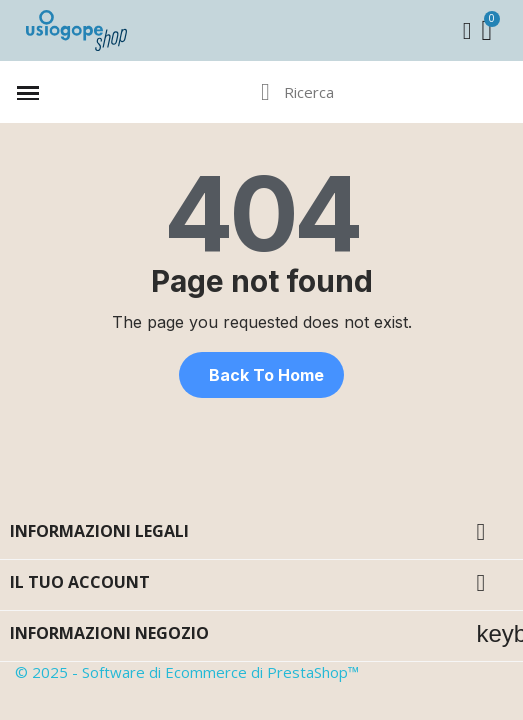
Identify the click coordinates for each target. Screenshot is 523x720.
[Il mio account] (467, 31)
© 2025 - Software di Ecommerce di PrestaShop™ (187, 672)
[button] (261, 375)
